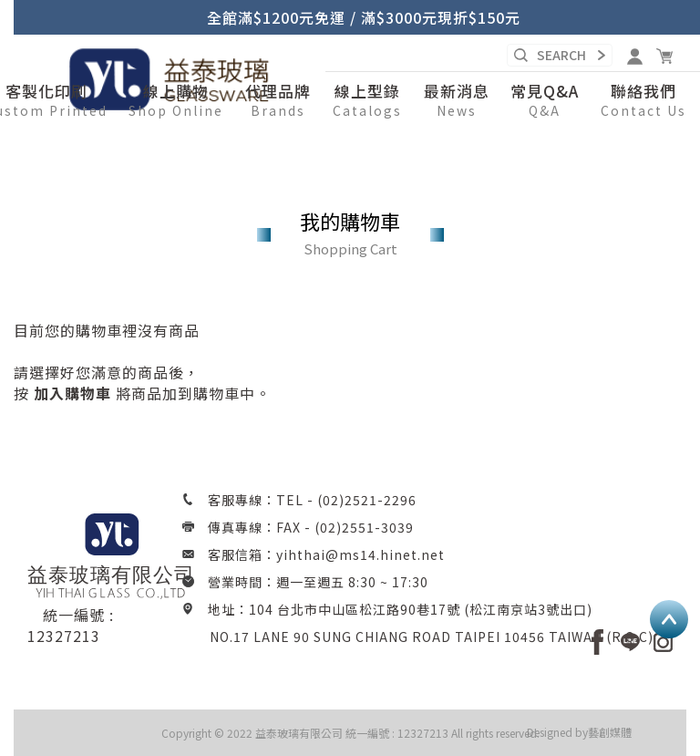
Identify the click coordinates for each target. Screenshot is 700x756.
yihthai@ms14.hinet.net (360, 554)
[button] (176, 101)
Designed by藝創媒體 (579, 732)
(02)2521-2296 (367, 500)
